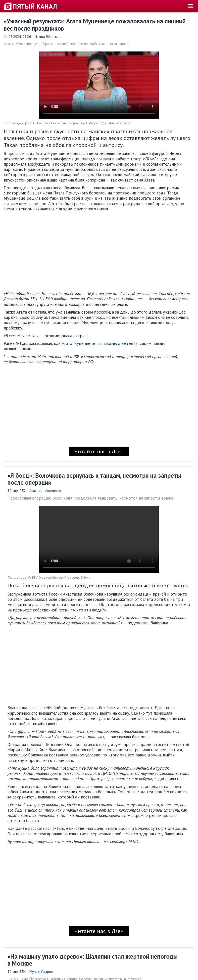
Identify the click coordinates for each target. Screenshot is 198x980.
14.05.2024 (12, 37)
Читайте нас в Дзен (99, 451)
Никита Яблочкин (47, 37)
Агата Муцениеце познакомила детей (97, 343)
